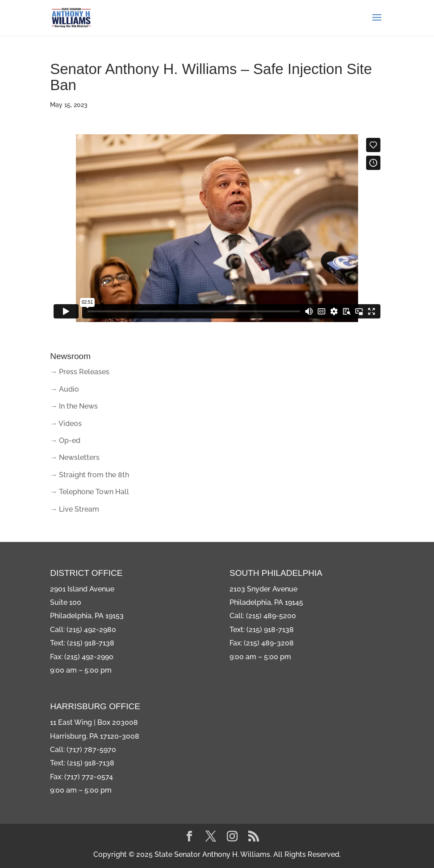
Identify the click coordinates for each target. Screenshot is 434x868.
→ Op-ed (65, 440)
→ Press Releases (80, 372)
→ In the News (74, 406)
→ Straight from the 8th (90, 475)
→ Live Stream (75, 509)
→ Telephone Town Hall (90, 492)
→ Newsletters (75, 457)
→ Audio (65, 389)
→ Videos (66, 424)
